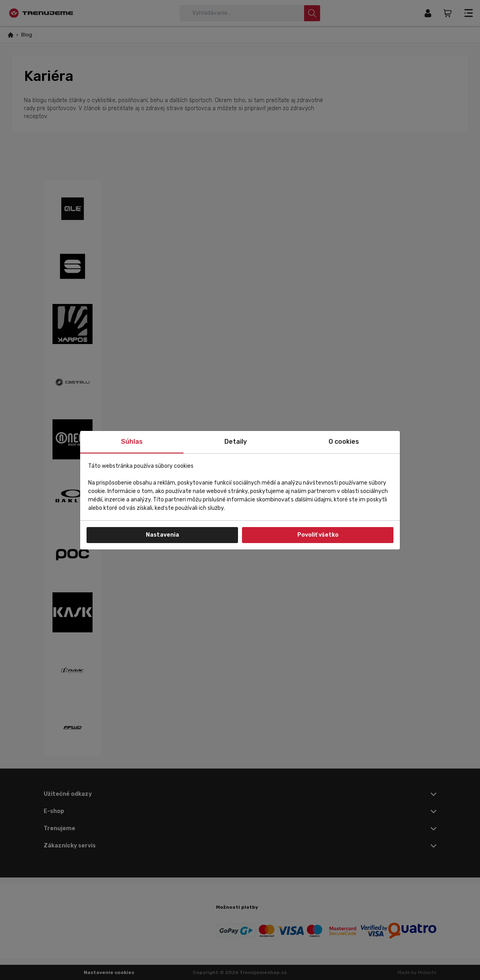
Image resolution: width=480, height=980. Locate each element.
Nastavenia (162, 535)
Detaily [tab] (236, 442)
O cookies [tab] (344, 442)
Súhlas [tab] (132, 442)
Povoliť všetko (318, 535)
